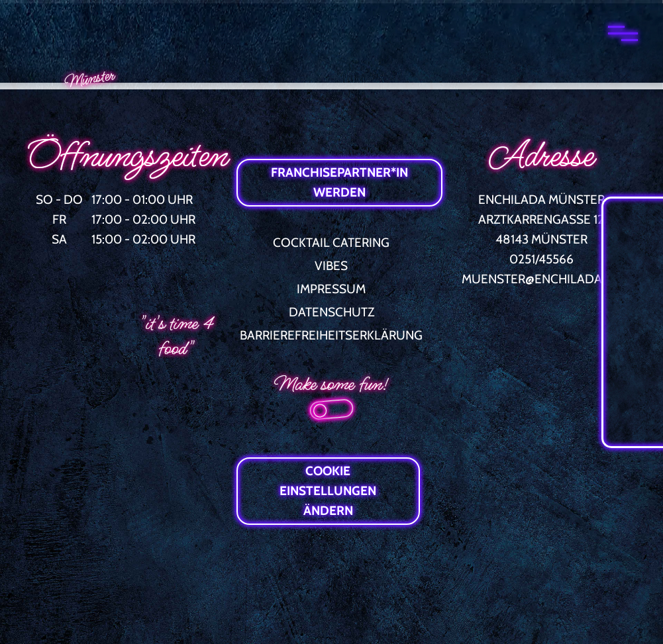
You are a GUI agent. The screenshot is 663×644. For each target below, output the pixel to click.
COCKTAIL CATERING (331, 243)
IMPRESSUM (331, 289)
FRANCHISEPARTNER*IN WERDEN (339, 182)
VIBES (331, 266)
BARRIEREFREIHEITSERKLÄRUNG (331, 335)
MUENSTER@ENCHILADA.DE (541, 279)
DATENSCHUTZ (331, 312)
